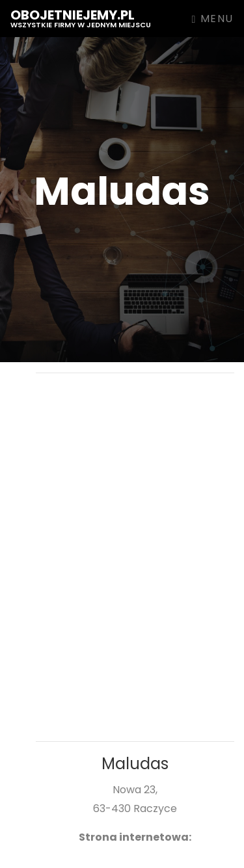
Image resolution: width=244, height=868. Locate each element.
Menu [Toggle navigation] (213, 19)
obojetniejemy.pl (81, 18)
